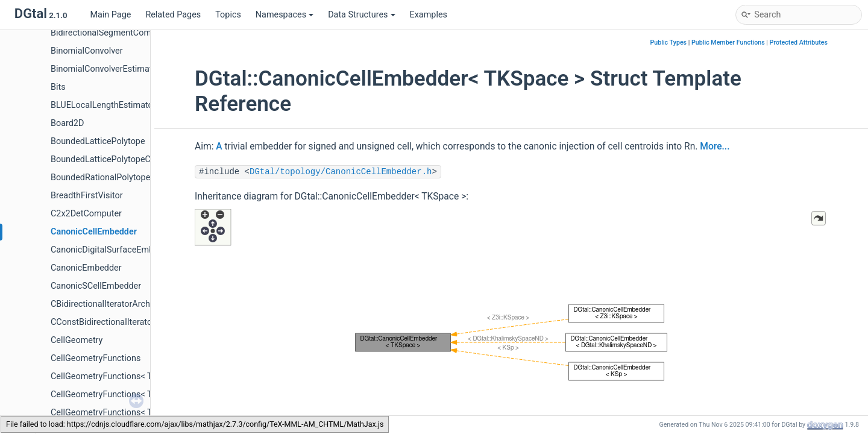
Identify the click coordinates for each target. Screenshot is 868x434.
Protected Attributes (799, 42)
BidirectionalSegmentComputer (111, 33)
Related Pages (173, 15)
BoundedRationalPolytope (100, 178)
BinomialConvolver (87, 51)
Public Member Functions (728, 42)
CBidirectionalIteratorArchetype (111, 304)
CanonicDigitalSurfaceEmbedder (113, 250)
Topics (228, 15)
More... (715, 146)
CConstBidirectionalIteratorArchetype (122, 322)
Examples (429, 15)
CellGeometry (77, 340)
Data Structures (361, 15)
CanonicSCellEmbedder (96, 286)
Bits (58, 87)
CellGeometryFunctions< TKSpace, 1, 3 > (128, 395)
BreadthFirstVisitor (87, 196)
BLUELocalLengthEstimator (103, 105)
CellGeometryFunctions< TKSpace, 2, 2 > (128, 413)
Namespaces (285, 15)
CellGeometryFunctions (96, 358)
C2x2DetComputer (86, 214)
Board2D (67, 123)
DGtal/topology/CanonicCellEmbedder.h (341, 172)
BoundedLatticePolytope (98, 141)
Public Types (668, 42)
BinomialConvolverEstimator (105, 69)
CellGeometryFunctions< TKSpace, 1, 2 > (128, 376)
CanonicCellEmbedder (94, 232)
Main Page (110, 15)
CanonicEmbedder (86, 268)
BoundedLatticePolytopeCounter (113, 159)
